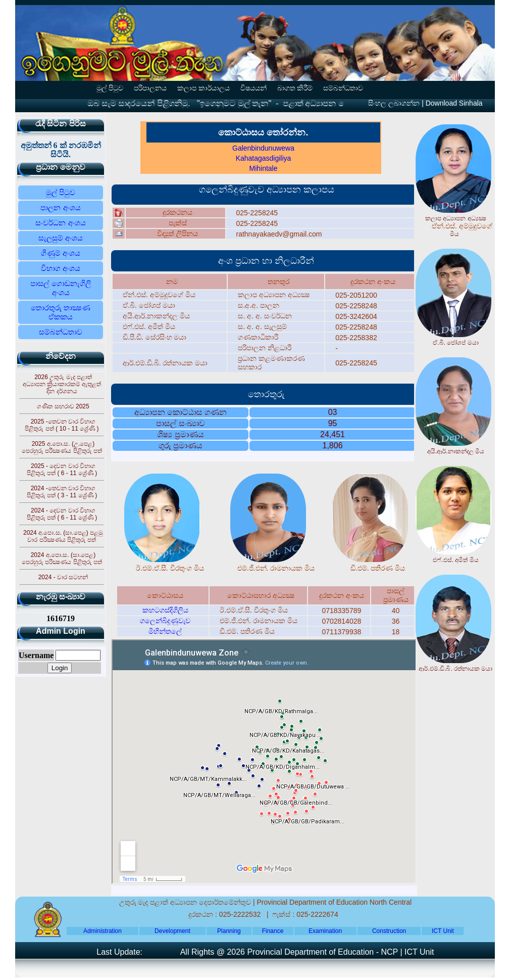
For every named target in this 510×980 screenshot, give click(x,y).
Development (172, 931)
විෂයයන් (253, 88)
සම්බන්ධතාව (343, 88)
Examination (325, 931)
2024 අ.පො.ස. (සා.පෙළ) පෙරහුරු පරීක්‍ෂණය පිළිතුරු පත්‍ (62, 558)
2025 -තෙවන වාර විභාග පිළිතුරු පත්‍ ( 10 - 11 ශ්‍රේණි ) (62, 425)
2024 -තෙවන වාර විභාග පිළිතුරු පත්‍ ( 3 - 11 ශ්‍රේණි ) (62, 492)
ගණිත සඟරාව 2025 (63, 406)
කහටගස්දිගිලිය (165, 610)
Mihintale (263, 168)
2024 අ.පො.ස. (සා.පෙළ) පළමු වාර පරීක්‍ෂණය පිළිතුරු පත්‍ (63, 536)
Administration (103, 931)
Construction (389, 931)
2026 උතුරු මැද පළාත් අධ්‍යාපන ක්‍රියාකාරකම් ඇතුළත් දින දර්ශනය (62, 384)
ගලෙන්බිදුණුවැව (165, 621)
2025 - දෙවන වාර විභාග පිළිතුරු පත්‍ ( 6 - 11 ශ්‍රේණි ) (62, 470)
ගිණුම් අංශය (61, 253)
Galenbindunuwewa (263, 148)
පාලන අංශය (60, 207)
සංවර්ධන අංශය (60, 223)
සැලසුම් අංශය (61, 238)
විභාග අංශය (61, 268)
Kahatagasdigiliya (264, 158)
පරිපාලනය (150, 88)
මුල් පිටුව (110, 88)
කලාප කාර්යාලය (203, 88)
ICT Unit (443, 931)
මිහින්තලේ (165, 631)
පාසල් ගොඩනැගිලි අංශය (60, 288)
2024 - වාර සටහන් (63, 577)
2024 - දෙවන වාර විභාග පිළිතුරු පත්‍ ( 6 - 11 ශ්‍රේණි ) (62, 514)
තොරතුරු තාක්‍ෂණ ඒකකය (61, 312)
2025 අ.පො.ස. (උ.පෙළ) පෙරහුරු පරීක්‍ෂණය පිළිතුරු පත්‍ (62, 447)
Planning (229, 931)
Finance (273, 931)
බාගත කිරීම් (295, 88)
